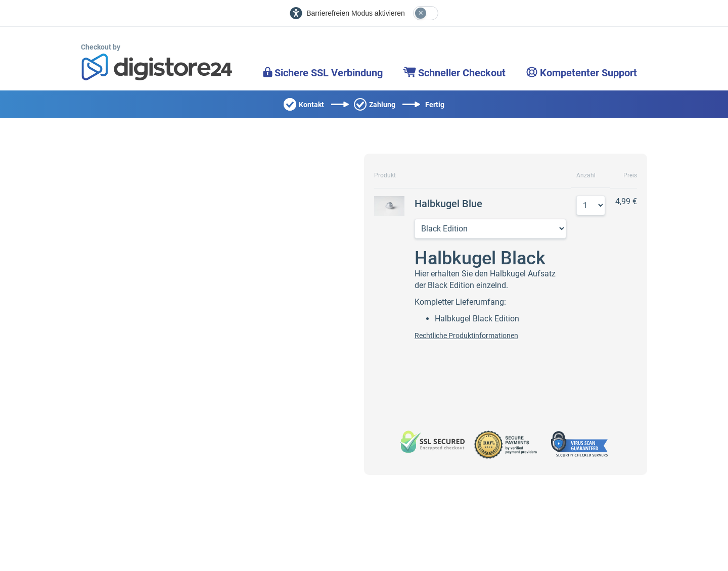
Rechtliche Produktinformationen (466, 336)
